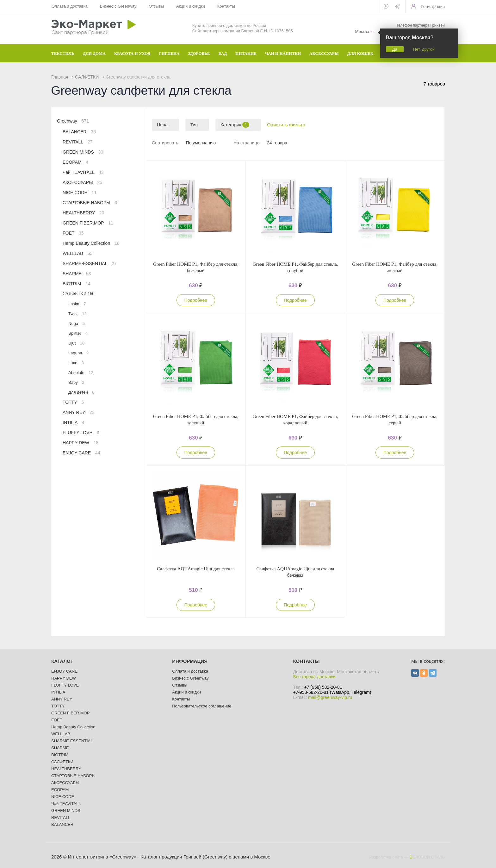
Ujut (76, 343)
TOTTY (73, 402)
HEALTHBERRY (83, 213)
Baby (76, 382)
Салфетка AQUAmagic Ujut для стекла (196, 569)
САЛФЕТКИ (87, 77)
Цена (162, 125)
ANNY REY (79, 412)
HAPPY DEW (81, 443)
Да (395, 49)
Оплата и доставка (70, 6)
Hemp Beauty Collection (91, 243)
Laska (77, 304)
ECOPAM (75, 162)
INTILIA (73, 422)
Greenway (73, 121)
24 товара (277, 143)
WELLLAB (77, 253)
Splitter (78, 333)
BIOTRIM (77, 284)
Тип (194, 125)
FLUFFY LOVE (81, 433)
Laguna (78, 353)
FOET (73, 233)
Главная (60, 77)
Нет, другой (424, 49)
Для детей (81, 392)
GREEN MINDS (83, 152)
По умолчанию (201, 143)
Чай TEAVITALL (83, 172)
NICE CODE (80, 193)
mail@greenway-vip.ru (330, 697)
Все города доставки (314, 677)
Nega (77, 323)
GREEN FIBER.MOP (88, 223)
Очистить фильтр (286, 125)
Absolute (81, 373)
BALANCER (79, 132)
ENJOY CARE (81, 453)
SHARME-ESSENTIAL (90, 263)
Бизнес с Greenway (118, 6)
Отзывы (156, 6)
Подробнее (196, 300)
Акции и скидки (191, 6)
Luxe (76, 363)
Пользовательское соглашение (202, 706)
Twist (77, 314)
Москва (362, 32)
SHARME (77, 274)
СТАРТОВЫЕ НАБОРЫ (90, 203)
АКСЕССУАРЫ (82, 182)
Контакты (226, 6)
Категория (235, 125)
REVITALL (77, 142)
